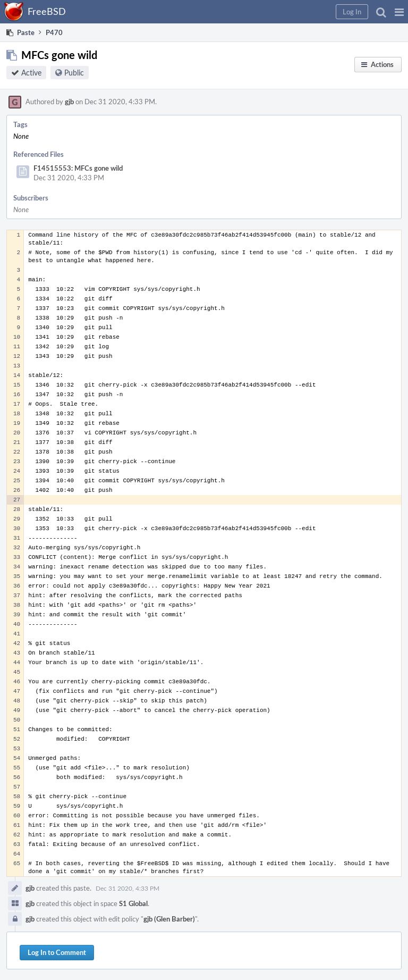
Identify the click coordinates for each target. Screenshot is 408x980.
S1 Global (133, 903)
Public (74, 73)
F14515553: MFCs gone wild (78, 168)
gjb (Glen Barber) (169, 919)
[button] (399, 12)
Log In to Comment (57, 952)
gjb (69, 102)
